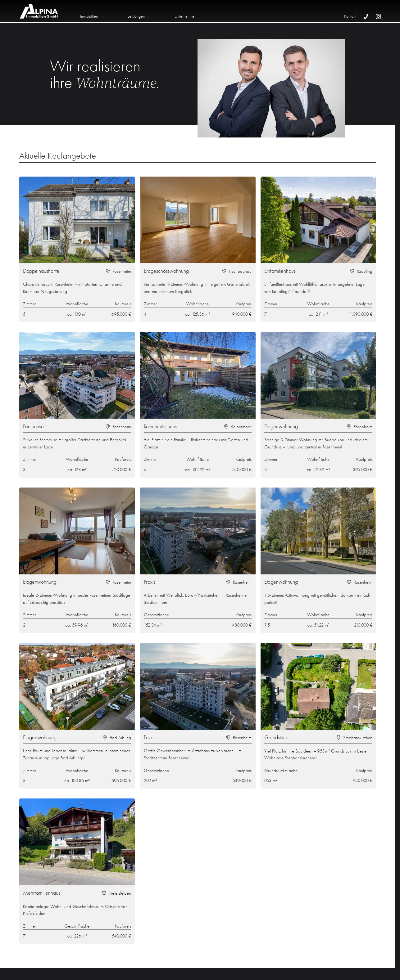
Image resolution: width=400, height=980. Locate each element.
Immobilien (89, 16)
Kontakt (350, 16)
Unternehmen (185, 16)
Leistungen (136, 16)
